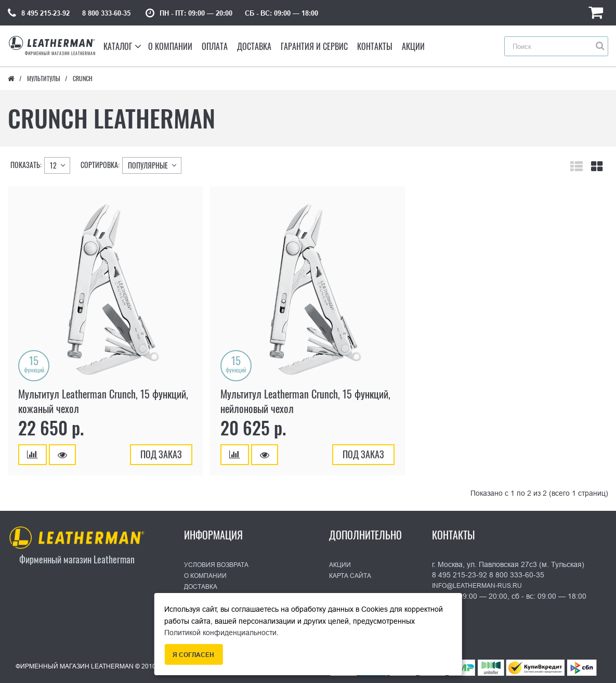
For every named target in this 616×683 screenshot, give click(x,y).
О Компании (205, 576)
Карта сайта (350, 576)
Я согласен (193, 655)
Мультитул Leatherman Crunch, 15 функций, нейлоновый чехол (305, 401)
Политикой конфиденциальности (220, 633)
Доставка (201, 587)
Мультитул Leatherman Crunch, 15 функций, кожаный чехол (103, 401)
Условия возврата (216, 565)
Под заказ (161, 454)
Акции (340, 565)
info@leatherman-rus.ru (477, 586)
